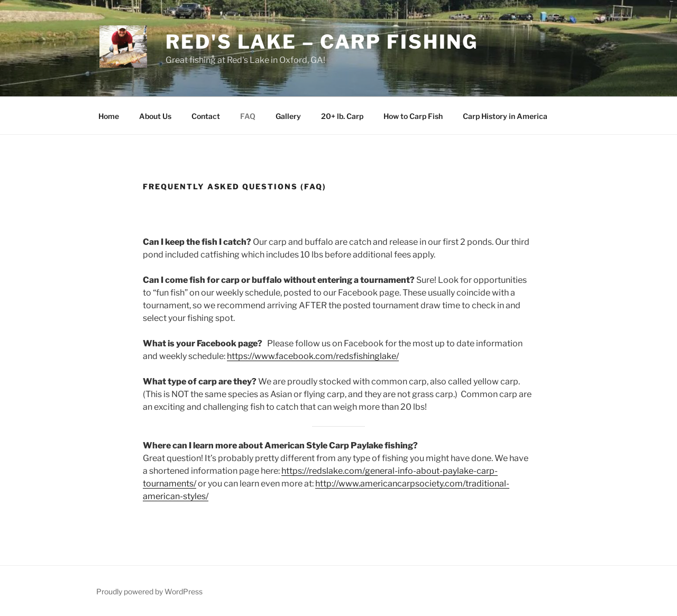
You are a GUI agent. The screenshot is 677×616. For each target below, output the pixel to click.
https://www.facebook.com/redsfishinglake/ (313, 356)
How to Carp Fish (413, 116)
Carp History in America (505, 116)
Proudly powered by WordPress (149, 591)
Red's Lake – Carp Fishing (322, 42)
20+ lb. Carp (342, 116)
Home (109, 116)
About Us (155, 116)
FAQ (248, 116)
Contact (206, 116)
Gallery (288, 116)
